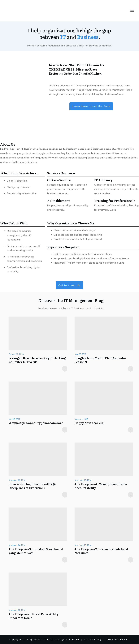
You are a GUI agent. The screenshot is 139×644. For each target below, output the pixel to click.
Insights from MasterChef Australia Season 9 (100, 360)
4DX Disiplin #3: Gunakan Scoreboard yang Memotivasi (36, 551)
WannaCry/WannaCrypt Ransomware (36, 423)
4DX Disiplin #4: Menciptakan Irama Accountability (101, 486)
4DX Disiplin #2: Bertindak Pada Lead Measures (101, 551)
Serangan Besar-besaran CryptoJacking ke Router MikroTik (37, 360)
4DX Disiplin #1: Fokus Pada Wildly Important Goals (34, 616)
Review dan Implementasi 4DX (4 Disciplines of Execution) (32, 486)
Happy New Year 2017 (90, 423)
